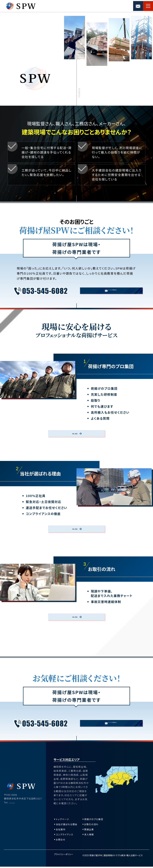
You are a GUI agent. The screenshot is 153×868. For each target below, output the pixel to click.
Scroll (79, 93)
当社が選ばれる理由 (67, 825)
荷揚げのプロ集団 (94, 820)
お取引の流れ (92, 825)
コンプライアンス (65, 836)
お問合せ (61, 841)
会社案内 (61, 831)
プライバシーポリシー (64, 858)
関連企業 (89, 831)
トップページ (63, 820)
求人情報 (89, 836)
